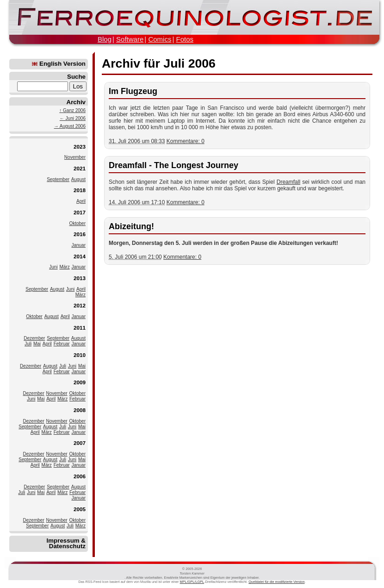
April (81, 201)
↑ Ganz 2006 (72, 110)
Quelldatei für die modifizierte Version (276, 582)
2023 (80, 147)
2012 (80, 305)
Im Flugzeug (133, 91)
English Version (59, 64)
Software (130, 39)
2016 (80, 234)
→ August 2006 (70, 126)
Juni (53, 267)
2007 (80, 443)
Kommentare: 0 (186, 141)
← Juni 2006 (73, 118)
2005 (80, 509)
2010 (80, 355)
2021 (80, 168)
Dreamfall (288, 182)
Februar (62, 344)
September (58, 179)
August (78, 179)
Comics (160, 39)
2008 (80, 410)
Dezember (34, 338)
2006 (80, 476)
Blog (105, 39)
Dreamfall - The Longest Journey (173, 165)
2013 (80, 278)
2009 (80, 382)
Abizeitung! (131, 226)
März (64, 267)
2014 (80, 256)
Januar (78, 245)
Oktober (77, 223)
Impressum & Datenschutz (66, 543)
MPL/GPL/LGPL (192, 582)
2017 (80, 212)
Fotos (185, 39)
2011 (80, 328)
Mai (37, 344)
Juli (28, 344)
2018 (80, 190)
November (75, 157)
